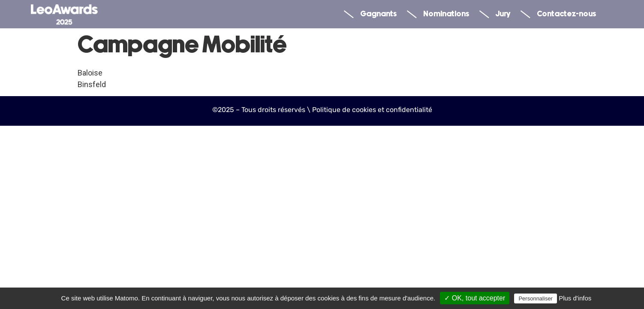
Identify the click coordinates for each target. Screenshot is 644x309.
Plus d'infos (575, 298)
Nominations (438, 14)
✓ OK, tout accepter (475, 298)
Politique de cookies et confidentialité (372, 110)
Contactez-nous (558, 14)
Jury (495, 14)
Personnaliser (536, 298)
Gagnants (370, 14)
